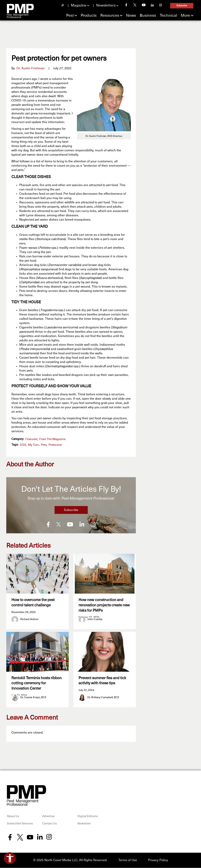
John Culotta (95, 619)
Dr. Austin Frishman (31, 68)
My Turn (33, 445)
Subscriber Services (20, 824)
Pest (70, 16)
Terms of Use (128, 861)
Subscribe (182, 6)
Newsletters (106, 5)
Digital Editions (88, 817)
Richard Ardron (29, 619)
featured (31, 439)
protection (55, 445)
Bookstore (84, 824)
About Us (13, 817)
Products (89, 16)
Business (148, 16)
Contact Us (49, 824)
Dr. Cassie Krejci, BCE (33, 698)
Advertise (48, 817)
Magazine (79, 5)
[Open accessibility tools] (10, 858)
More (185, 16)
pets (44, 445)
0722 (23, 445)
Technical (168, 16)
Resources (110, 16)
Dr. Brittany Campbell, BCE (103, 698)
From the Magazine (52, 439)
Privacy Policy (158, 861)
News (131, 16)
